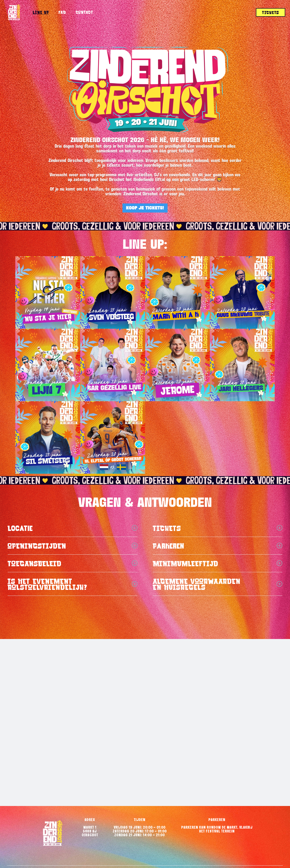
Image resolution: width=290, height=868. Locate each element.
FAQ (62, 12)
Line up (41, 12)
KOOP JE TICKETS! (145, 208)
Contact (84, 12)
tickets (271, 12)
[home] (14, 12)
